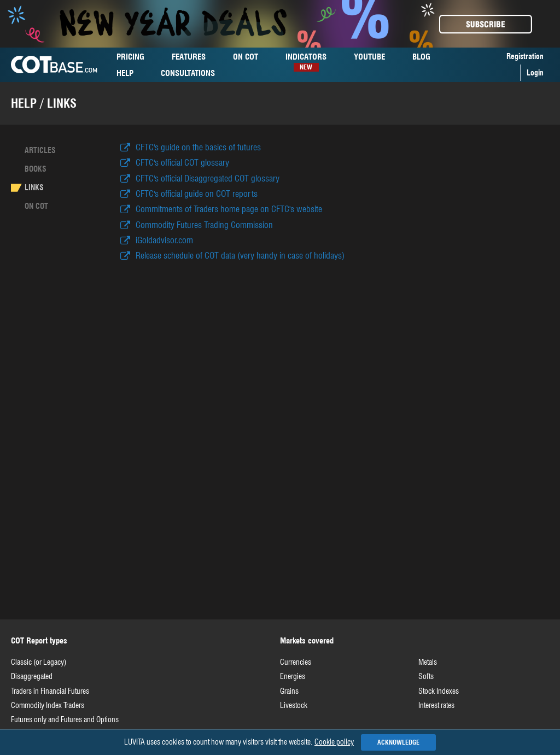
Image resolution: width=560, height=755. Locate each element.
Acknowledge (398, 742)
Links (34, 188)
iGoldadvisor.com (164, 240)
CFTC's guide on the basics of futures (198, 147)
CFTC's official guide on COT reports (197, 194)
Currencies (296, 662)
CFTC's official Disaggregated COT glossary (208, 178)
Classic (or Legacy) (39, 662)
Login (535, 73)
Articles (40, 150)
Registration (525, 56)
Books (36, 169)
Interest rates (436, 705)
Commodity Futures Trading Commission (204, 225)
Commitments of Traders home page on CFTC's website (229, 209)
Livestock (294, 705)
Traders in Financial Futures (50, 691)
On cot (36, 206)
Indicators (306, 58)
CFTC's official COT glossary (182, 163)
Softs (426, 676)
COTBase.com (54, 65)
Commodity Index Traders (48, 705)
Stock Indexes (439, 691)
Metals (428, 662)
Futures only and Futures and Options (65, 719)
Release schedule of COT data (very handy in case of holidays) (240, 256)
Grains (289, 691)
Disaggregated (32, 676)
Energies (293, 676)
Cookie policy (334, 742)
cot (246, 57)
